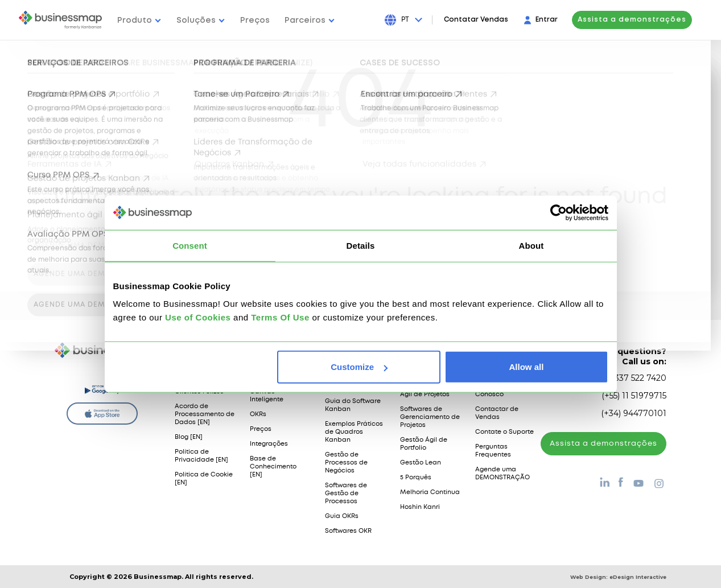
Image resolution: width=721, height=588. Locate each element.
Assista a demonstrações (642, 20)
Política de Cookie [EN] (204, 479)
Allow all (527, 367)
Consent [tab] (190, 245)
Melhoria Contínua (430, 492)
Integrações (269, 444)
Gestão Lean (421, 463)
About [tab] (532, 245)
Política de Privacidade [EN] (201, 456)
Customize (359, 367)
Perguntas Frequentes (493, 451)
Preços (261, 429)
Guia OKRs (342, 516)
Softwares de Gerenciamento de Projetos (430, 417)
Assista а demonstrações (603, 444)
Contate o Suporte (504, 432)
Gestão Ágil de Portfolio (424, 444)
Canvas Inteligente (267, 396)
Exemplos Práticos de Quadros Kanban (354, 432)
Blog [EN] (189, 437)
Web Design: (618, 577)
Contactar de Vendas (497, 413)
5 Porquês (416, 478)
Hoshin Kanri (420, 507)
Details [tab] (361, 245)
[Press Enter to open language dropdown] (423, 20)
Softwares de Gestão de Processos (346, 494)
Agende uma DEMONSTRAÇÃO (502, 474)
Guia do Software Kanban (353, 405)
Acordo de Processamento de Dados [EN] (205, 414)
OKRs (258, 414)
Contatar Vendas (486, 20)
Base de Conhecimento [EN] (273, 467)
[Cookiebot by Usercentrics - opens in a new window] (559, 212)
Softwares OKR (348, 531)
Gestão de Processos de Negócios (346, 463)
